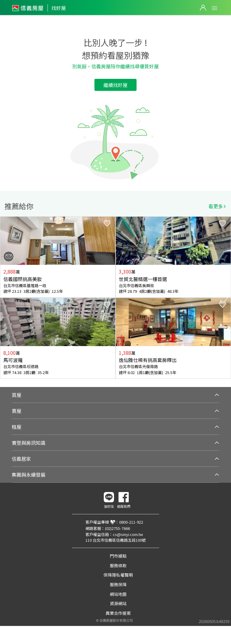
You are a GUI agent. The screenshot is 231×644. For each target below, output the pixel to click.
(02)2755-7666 (117, 528)
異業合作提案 (118, 613)
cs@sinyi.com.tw (128, 534)
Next (226, 298)
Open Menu (214, 8)
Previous (5, 298)
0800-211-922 (131, 522)
